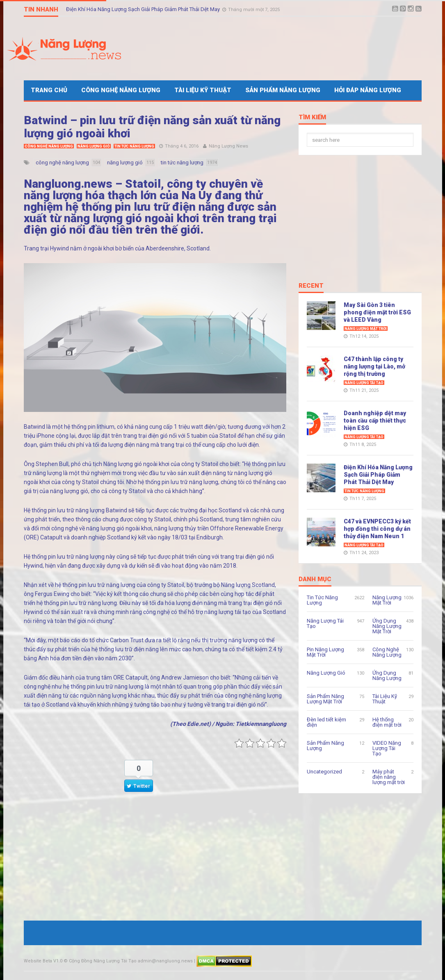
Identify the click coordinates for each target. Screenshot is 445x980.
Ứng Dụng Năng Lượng (387, 675)
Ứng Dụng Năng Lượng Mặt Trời (387, 626)
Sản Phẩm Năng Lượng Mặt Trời (325, 699)
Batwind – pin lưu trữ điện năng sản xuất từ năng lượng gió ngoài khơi (152, 127)
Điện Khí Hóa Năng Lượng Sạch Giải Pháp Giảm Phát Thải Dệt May (144, 9)
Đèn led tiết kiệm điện (326, 722)
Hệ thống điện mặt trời (387, 722)
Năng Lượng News (228, 146)
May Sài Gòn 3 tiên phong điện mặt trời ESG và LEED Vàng (377, 312)
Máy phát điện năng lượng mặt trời (389, 777)
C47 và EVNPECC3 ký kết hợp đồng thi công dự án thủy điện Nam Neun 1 (377, 529)
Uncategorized (324, 772)
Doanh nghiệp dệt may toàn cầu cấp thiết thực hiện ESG (375, 421)
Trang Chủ (49, 90)
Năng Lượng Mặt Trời (366, 329)
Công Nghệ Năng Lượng (121, 90)
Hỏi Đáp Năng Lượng (368, 90)
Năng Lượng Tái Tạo (364, 383)
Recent (311, 286)
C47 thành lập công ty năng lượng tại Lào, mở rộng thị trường (374, 366)
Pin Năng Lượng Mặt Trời (325, 652)
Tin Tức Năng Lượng (134, 146)
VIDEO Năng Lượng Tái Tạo (387, 748)
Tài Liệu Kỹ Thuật (203, 90)
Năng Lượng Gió (94, 146)
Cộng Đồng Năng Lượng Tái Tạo (103, 961)
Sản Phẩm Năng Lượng (283, 90)
